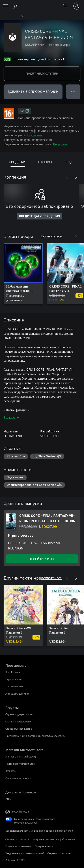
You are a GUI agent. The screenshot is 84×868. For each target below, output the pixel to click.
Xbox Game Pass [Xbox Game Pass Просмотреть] (14, 686)
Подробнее (34, 135)
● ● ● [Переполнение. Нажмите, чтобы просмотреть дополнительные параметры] (73, 92)
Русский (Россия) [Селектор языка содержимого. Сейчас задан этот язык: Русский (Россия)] (21, 812)
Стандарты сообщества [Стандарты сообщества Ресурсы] (19, 729)
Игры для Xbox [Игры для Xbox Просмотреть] (14, 679)
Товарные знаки (44, 846)
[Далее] (76, 177)
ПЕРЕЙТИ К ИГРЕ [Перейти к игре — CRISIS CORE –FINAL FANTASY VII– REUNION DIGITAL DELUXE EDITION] (42, 559)
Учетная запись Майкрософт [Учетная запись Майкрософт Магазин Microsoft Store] (22, 756)
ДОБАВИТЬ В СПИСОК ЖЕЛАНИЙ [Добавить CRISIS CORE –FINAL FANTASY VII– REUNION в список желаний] (33, 92)
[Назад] (67, 177)
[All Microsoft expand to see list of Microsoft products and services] (6, 6)
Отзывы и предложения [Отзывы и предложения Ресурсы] (19, 721)
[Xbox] (12, 16)
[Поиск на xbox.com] (16, 6)
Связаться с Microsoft (18, 839)
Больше (12, 417)
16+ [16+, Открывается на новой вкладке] (25, 111)
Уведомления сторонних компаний (25, 853)
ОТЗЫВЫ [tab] (45, 162)
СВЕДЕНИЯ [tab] (18, 162)
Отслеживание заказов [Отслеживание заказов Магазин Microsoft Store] (18, 778)
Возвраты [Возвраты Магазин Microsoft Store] (11, 771)
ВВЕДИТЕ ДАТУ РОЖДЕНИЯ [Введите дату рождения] (40, 216)
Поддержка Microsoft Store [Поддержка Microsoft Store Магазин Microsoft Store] (20, 764)
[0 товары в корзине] (66, 6)
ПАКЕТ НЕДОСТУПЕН (42, 74)
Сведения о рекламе (59, 853)
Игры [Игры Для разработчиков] (8, 799)
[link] (23, 274)
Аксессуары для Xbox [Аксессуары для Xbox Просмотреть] (17, 694)
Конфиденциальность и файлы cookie (54, 839)
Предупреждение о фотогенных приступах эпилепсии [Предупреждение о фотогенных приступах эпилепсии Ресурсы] (35, 736)
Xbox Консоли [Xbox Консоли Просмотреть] (13, 672)
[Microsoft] (42, 3)
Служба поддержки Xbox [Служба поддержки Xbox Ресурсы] (19, 714)
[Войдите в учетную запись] (77, 6)
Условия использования (19, 846)
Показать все (51, 236)
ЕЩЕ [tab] (69, 162)
